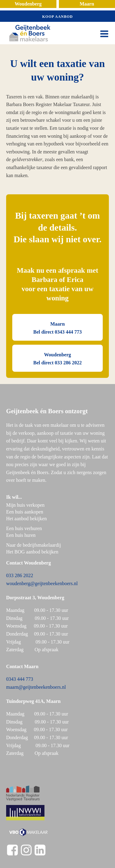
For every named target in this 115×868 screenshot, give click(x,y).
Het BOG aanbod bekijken (32, 552)
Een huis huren (21, 535)
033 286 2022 (20, 575)
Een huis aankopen (25, 512)
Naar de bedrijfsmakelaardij (34, 545)
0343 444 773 (20, 679)
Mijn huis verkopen (25, 505)
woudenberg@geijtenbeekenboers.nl (42, 583)
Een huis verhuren (25, 528)
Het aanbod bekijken (26, 519)
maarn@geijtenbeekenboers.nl (36, 687)
